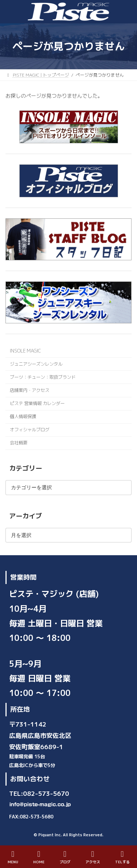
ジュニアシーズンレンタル (36, 364)
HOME (39, 857)
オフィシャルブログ (30, 430)
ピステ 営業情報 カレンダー (37, 403)
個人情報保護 (23, 417)
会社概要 (19, 443)
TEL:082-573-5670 (39, 794)
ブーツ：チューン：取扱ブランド (43, 377)
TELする (122, 857)
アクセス (93, 857)
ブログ (65, 857)
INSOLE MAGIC (25, 351)
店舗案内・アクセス (30, 390)
